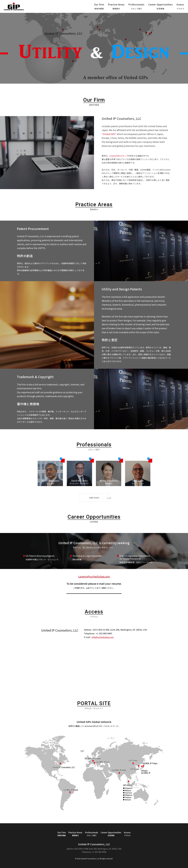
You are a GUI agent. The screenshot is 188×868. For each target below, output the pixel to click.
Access (180, 6)
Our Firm (99, 6)
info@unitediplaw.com (103, 637)
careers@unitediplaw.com (94, 576)
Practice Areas (116, 6)
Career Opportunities (161, 6)
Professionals (136, 6)
